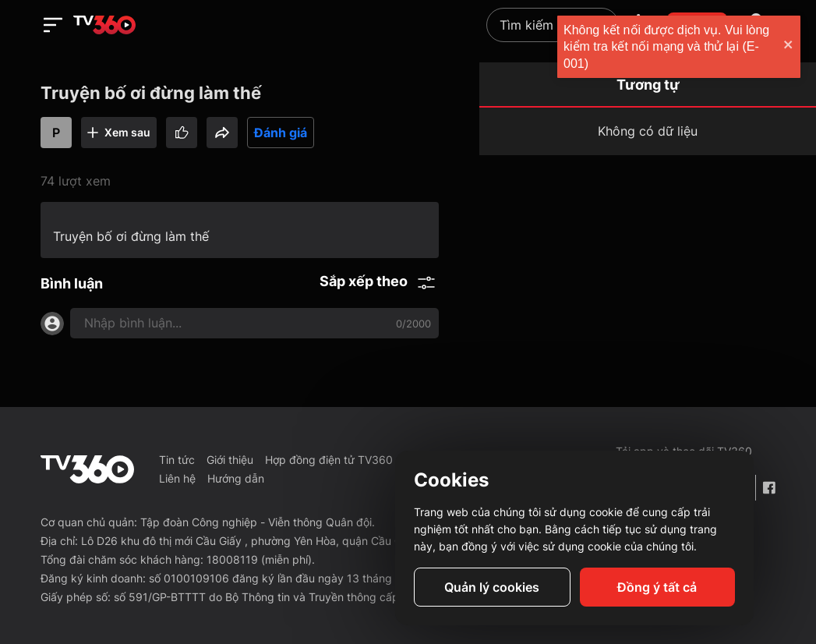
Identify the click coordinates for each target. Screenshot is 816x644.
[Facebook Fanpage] (768, 488)
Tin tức (177, 460)
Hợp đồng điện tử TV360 (329, 460)
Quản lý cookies (492, 587)
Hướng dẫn (236, 478)
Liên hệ (177, 478)
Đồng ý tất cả (657, 587)
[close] (789, 46)
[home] (104, 25)
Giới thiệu (230, 460)
